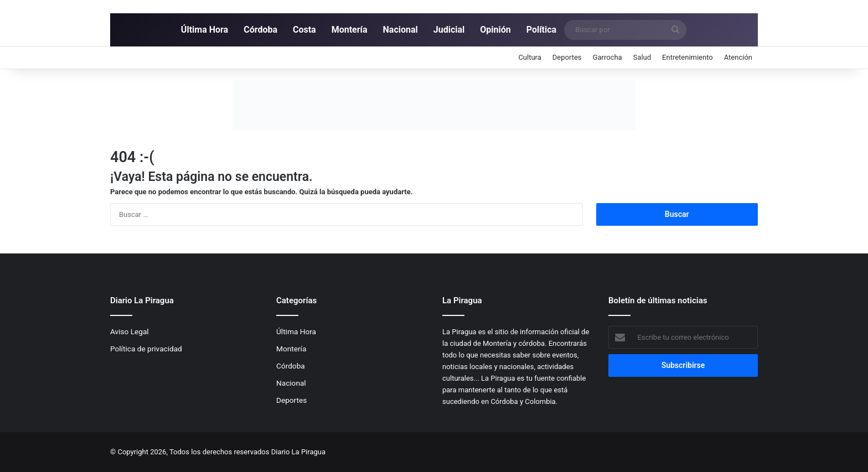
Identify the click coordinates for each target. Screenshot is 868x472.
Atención (738, 57)
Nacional (401, 30)
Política (541, 30)
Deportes (567, 57)
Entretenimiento (688, 57)
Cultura (529, 57)
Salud (642, 57)
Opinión (495, 30)
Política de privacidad (146, 349)
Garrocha (608, 57)
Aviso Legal (130, 331)
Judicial (449, 30)
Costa (304, 30)
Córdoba (260, 30)
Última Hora (205, 30)
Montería (350, 30)
